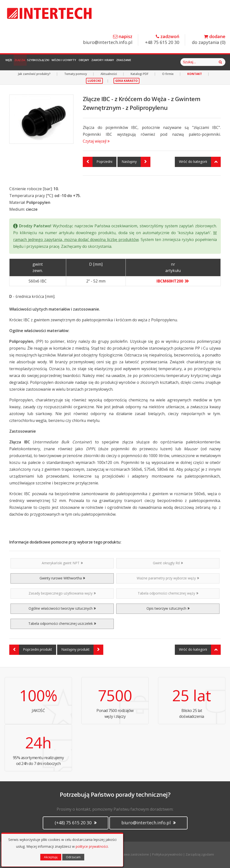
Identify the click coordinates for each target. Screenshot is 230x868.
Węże (12, 62)
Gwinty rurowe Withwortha (62, 578)
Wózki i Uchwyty (86, 62)
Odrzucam (73, 857)
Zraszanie (163, 62)
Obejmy (111, 62)
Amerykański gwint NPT (62, 563)
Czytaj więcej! (96, 141)
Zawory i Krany (136, 62)
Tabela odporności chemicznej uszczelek (62, 623)
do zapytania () (209, 40)
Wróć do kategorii (200, 162)
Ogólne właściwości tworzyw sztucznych (62, 608)
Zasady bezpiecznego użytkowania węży (62, 593)
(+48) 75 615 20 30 (76, 823)
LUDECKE (94, 81)
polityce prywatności (92, 846)
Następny (136, 162)
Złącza (29, 62)
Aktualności (109, 74)
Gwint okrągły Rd (168, 563)
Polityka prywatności (167, 854)
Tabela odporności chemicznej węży (168, 593)
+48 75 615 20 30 (162, 40)
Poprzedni (98, 162)
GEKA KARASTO (126, 81)
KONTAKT (195, 74)
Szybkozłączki (54, 62)
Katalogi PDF (140, 74)
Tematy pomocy (76, 74)
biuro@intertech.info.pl (108, 40)
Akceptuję (51, 857)
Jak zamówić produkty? (34, 74)
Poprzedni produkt (31, 650)
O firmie (168, 74)
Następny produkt (82, 650)
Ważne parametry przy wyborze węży (168, 578)
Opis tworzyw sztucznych (168, 608)
